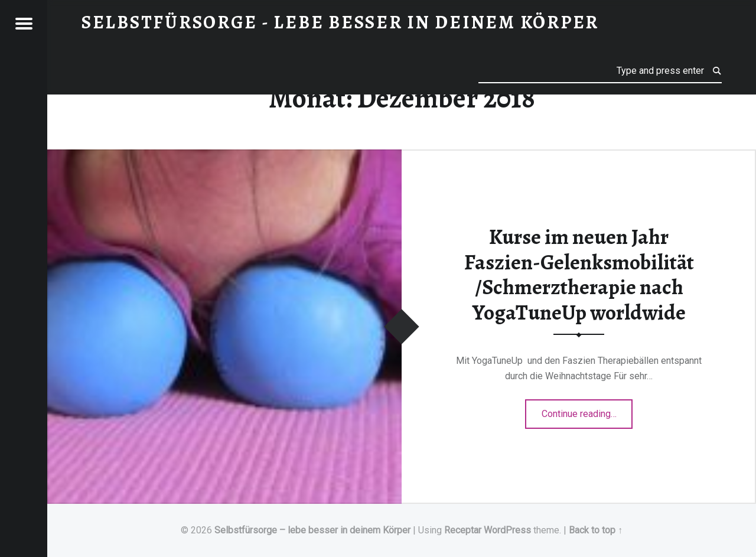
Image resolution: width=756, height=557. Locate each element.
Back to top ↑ (596, 530)
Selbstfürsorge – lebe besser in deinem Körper (312, 530)
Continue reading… (587, 410)
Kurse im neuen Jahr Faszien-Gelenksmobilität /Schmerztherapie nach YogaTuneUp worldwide (579, 275)
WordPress (507, 530)
